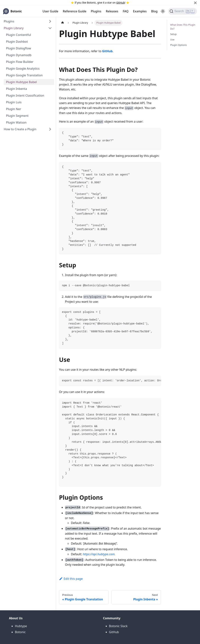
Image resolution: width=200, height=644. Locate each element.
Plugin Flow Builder (20, 62)
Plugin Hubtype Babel (21, 82)
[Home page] (63, 23)
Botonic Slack (118, 626)
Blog (154, 11)
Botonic (20, 632)
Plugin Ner (14, 109)
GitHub (120, 3)
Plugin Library (14, 28)
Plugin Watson (16, 122)
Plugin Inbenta (17, 89)
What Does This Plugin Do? (183, 27)
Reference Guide (75, 11)
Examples (140, 11)
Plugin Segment (17, 116)
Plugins (96, 11)
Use (172, 40)
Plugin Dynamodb (19, 55)
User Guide (50, 11)
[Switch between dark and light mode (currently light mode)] (163, 11)
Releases (112, 11)
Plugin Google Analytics (23, 69)
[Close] (195, 3)
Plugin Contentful (18, 35)
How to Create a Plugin (20, 129)
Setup (173, 34)
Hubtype (21, 626)
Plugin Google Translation (24, 75)
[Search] (183, 11)
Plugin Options (178, 45)
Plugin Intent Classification (25, 95)
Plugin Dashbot (17, 42)
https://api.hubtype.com (99, 554)
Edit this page (71, 579)
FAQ (126, 11)
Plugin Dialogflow (18, 48)
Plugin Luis (14, 102)
